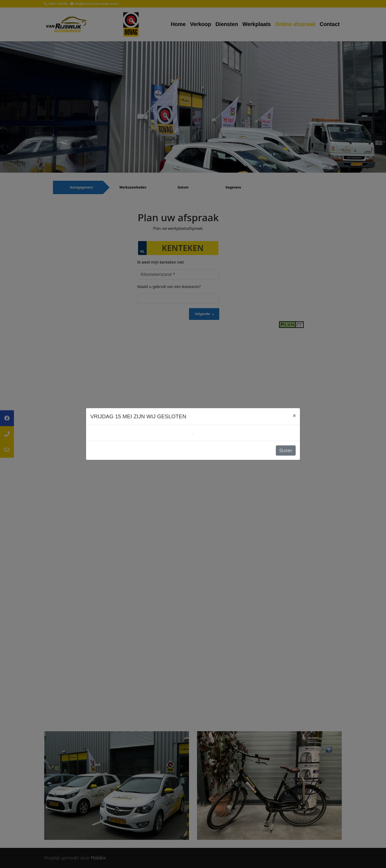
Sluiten (286, 450)
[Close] (294, 416)
